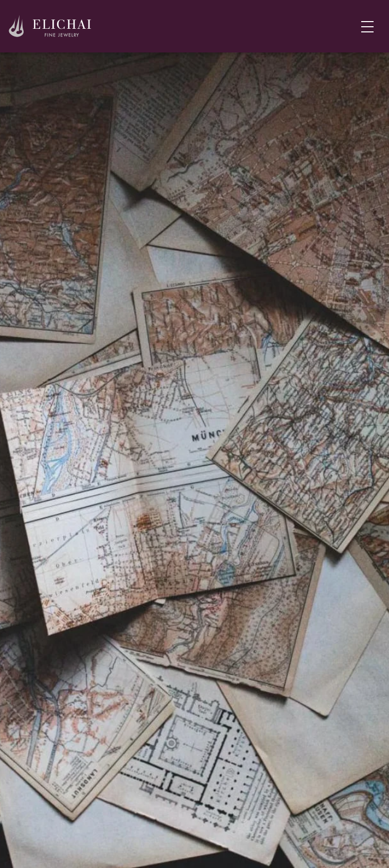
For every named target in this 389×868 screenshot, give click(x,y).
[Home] (50, 26)
